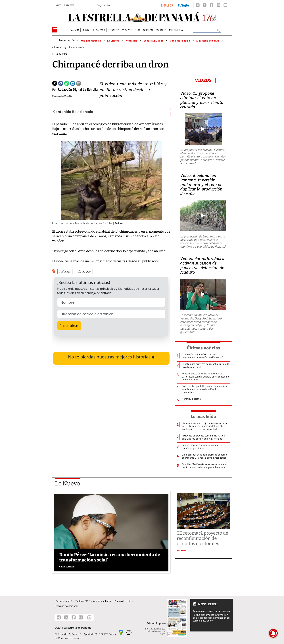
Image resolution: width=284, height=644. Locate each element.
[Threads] (198, 5)
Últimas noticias (203, 348)
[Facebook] (212, 5)
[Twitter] (55, 83)
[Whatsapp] (67, 83)
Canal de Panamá (180, 41)
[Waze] (129, 632)
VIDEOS (203, 80)
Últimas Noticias (91, 41)
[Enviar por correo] (79, 83)
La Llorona (113, 41)
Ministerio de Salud (208, 41)
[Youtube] (225, 5)
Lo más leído (203, 417)
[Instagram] (218, 5)
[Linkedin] (73, 83)
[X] (205, 5)
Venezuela (132, 41)
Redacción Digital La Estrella (78, 90)
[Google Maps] (121, 632)
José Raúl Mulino (154, 41)
